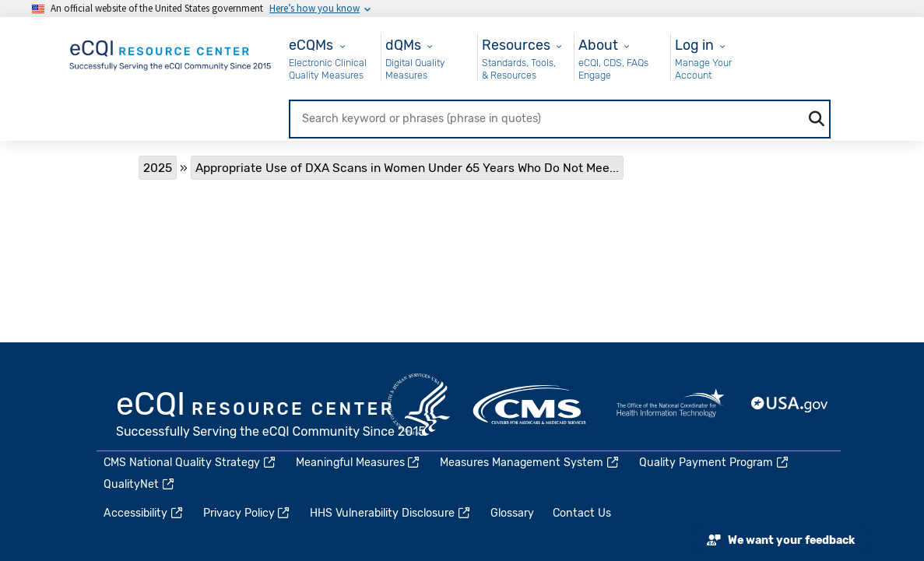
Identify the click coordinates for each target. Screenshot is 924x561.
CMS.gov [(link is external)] (531, 405)
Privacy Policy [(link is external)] (248, 513)
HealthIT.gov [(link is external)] (670, 405)
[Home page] (171, 53)
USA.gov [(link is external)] (790, 405)
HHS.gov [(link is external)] (419, 405)
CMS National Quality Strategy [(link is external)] (190, 463)
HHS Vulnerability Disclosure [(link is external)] (391, 513)
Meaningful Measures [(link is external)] (359, 463)
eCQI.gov (272, 416)
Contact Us (582, 513)
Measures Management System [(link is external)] (530, 463)
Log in (694, 45)
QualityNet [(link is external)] (140, 484)
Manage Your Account (703, 69)
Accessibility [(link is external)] (144, 513)
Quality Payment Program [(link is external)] (715, 463)
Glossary (512, 513)
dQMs (403, 45)
